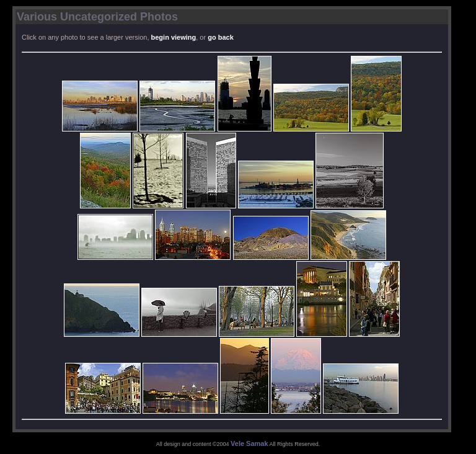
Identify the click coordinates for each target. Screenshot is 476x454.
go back (221, 37)
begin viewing (174, 37)
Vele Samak (249, 443)
